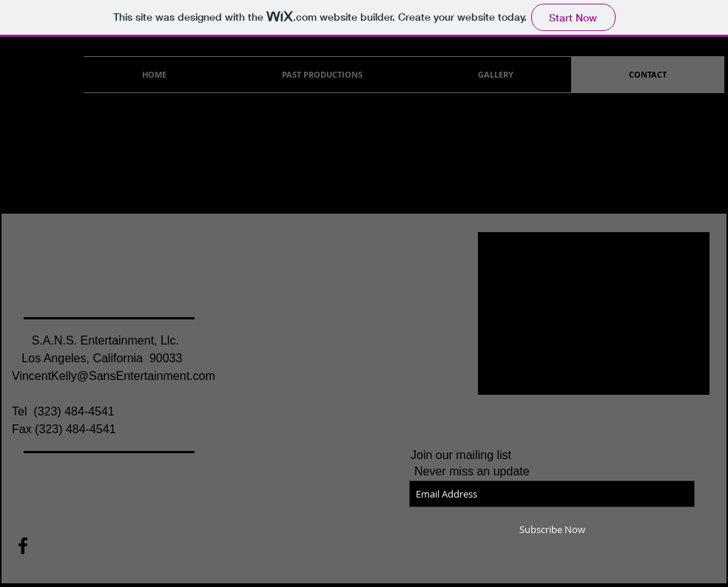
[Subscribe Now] (552, 529)
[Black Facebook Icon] (23, 546)
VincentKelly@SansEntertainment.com (114, 376)
